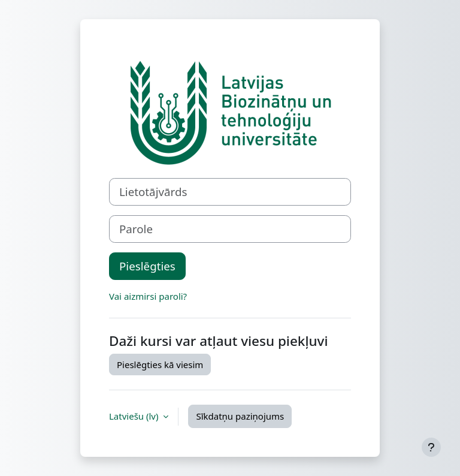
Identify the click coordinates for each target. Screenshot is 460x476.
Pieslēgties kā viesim (160, 364)
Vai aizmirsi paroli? (148, 296)
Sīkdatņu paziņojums (240, 416)
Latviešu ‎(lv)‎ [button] (135, 416)
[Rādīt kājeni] (431, 447)
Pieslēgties (147, 266)
